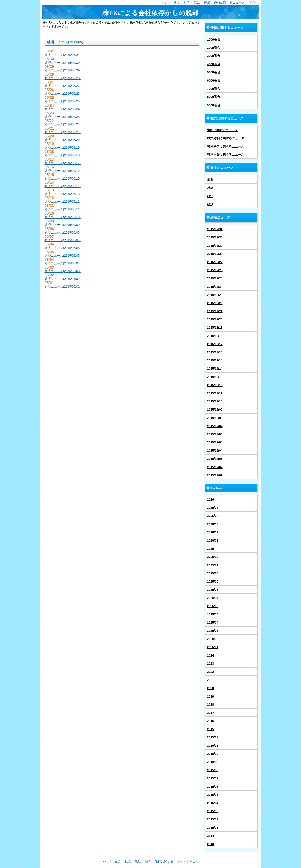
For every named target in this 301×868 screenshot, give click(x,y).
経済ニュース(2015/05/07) (63, 240)
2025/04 (213, 623)
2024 (211, 655)
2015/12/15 (215, 360)
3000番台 (214, 56)
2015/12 (213, 737)
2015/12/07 (215, 426)
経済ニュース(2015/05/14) (63, 186)
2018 (211, 705)
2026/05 (213, 508)
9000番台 (214, 105)
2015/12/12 (215, 385)
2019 (211, 696)
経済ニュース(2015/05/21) (63, 132)
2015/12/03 (215, 459)
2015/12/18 (215, 336)
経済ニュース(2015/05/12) (63, 202)
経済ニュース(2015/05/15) (63, 178)
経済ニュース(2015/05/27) (63, 86)
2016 (211, 721)
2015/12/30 (215, 237)
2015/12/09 (215, 410)
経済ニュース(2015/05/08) (63, 232)
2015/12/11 (215, 393)
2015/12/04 (215, 451)
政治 (197, 2)
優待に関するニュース (229, 2)
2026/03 (213, 524)
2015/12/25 (215, 278)
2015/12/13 (215, 377)
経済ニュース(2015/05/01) (63, 286)
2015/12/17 (215, 344)
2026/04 (213, 516)
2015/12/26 (215, 270)
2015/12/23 (215, 295)
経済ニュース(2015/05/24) (63, 109)
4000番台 (214, 64)
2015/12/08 (215, 418)
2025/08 (213, 590)
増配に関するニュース (223, 130)
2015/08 (213, 770)
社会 (187, 2)
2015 (211, 729)
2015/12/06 (215, 434)
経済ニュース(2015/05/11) (63, 209)
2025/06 (213, 606)
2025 (211, 549)
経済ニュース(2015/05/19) (63, 148)
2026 (211, 499)
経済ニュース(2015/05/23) (63, 117)
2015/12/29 (215, 246)
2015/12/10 (215, 401)
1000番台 (214, 39)
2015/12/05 (215, 442)
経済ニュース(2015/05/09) (63, 225)
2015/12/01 (215, 475)
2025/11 (213, 565)
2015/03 (213, 811)
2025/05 (213, 614)
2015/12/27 (215, 262)
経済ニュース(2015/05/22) (63, 124)
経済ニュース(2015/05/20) (63, 140)
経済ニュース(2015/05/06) (63, 248)
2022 (211, 672)
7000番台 (214, 89)
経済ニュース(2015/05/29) (63, 70)
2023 (211, 664)
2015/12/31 (215, 229)
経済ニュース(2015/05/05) (63, 256)
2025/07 (213, 598)
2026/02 (213, 532)
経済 (207, 2)
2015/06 (213, 787)
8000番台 (214, 97)
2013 (211, 844)
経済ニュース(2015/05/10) (63, 217)
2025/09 (213, 582)
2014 (211, 836)
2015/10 (213, 754)
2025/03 (213, 631)
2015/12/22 (215, 303)
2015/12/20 (215, 319)
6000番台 (214, 80)
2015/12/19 (215, 327)
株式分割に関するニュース (226, 138)
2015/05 (213, 795)
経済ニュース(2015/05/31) (63, 55)
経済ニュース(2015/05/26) (63, 94)
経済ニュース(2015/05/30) (63, 63)
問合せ (254, 2)
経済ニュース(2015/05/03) (63, 271)
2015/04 (213, 803)
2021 (211, 680)
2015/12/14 (215, 369)
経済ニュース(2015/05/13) (63, 194)
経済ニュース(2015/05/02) (63, 279)
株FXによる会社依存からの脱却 (150, 13)
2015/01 (213, 828)
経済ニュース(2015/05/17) (63, 163)
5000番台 (214, 72)
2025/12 (213, 557)
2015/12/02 (215, 467)
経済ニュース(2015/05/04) (63, 263)
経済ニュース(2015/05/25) (63, 101)
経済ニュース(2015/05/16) (63, 171)
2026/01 (213, 541)
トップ (165, 2)
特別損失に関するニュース (226, 155)
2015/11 (213, 746)
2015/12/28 (215, 254)
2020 (211, 688)
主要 (177, 2)
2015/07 (213, 778)
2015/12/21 (215, 311)
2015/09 (213, 762)
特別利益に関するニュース (226, 146)
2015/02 (213, 819)
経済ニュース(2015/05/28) (63, 78)
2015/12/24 (215, 287)
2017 (211, 713)
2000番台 (214, 48)
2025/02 (213, 639)
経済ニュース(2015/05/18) (63, 155)
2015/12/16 (215, 352)
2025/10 (213, 573)
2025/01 (213, 647)
